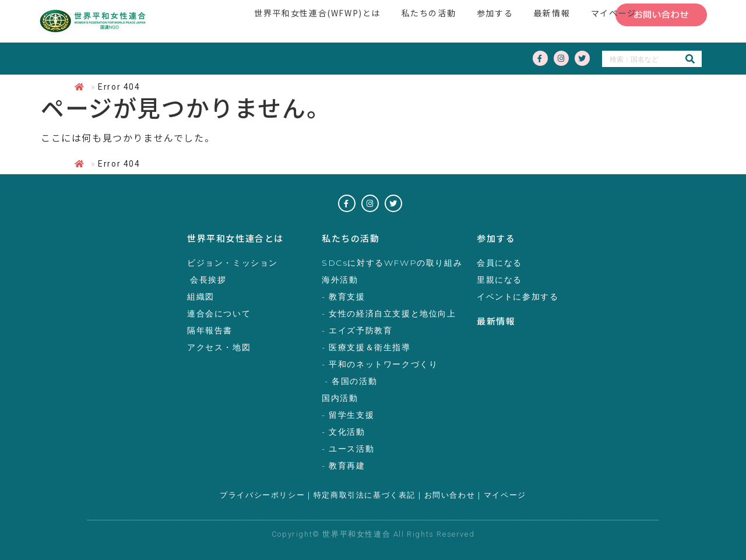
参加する (496, 238)
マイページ (505, 495)
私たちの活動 (351, 238)
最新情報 (496, 321)
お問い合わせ (450, 495)
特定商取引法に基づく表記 (365, 495)
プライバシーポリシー (262, 495)
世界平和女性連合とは (235, 238)
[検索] (690, 59)
